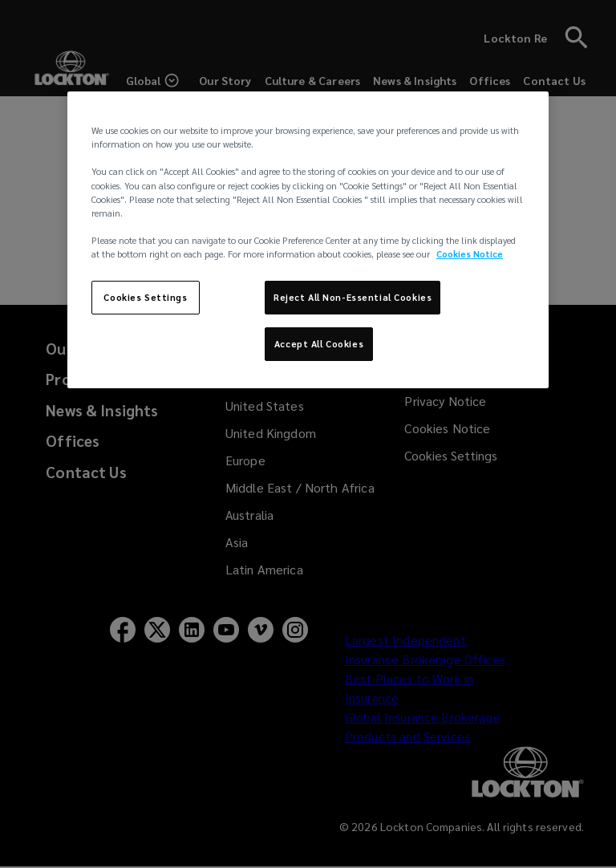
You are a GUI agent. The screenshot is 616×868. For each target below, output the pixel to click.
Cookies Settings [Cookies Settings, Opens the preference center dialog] (145, 297)
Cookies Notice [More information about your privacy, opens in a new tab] (470, 254)
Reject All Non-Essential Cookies (353, 297)
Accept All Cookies (319, 344)
